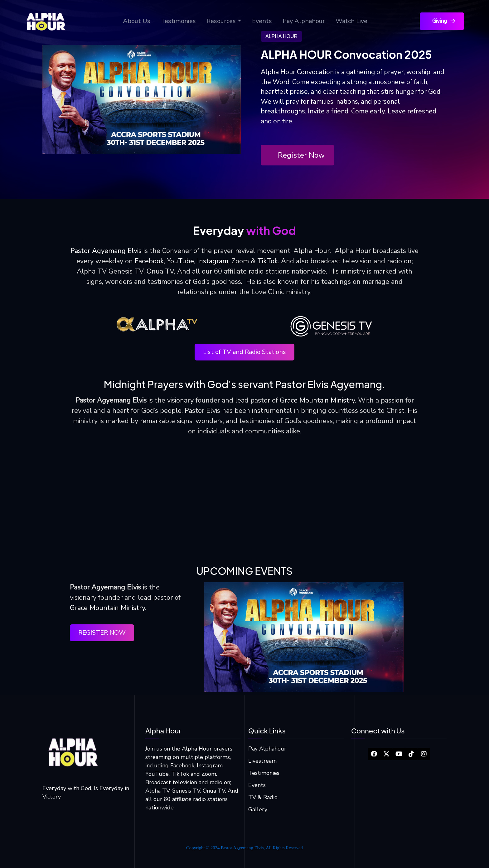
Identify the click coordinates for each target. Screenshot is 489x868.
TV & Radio (263, 797)
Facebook (149, 261)
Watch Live (351, 21)
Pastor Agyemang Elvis (106, 251)
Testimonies (178, 21)
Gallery (258, 809)
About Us (137, 21)
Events (262, 21)
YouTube (180, 261)
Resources (221, 21)
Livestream (262, 761)
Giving (444, 21)
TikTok (268, 261)
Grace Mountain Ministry (317, 400)
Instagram (213, 261)
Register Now (301, 155)
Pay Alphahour (304, 21)
